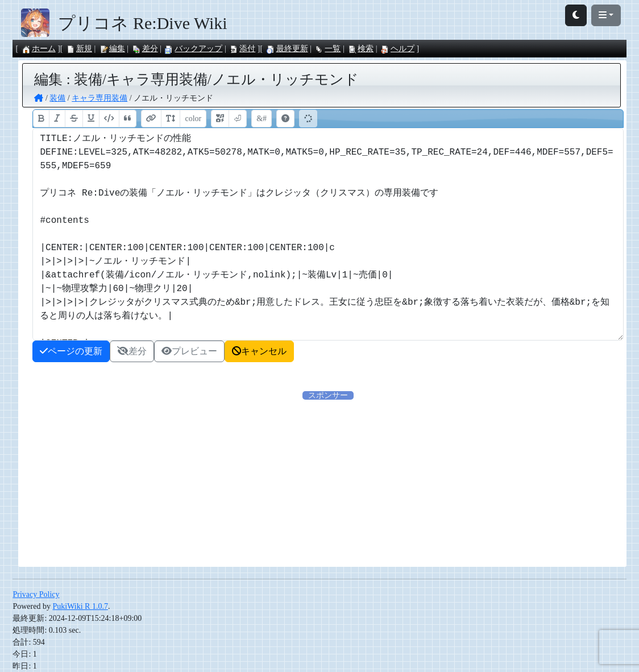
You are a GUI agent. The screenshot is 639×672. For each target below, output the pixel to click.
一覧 (327, 49)
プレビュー (189, 351)
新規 (79, 49)
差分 (145, 49)
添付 (242, 49)
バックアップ (193, 49)
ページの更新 (71, 351)
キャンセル (259, 351)
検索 (360, 49)
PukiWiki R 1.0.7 (80, 606)
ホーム (39, 49)
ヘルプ (397, 49)
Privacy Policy (36, 594)
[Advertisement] (328, 481)
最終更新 (287, 49)
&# (262, 119)
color (193, 119)
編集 (112, 49)
